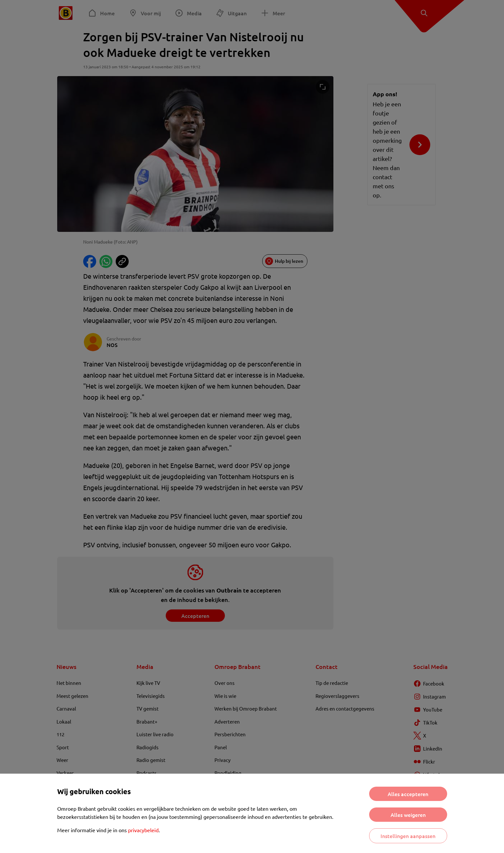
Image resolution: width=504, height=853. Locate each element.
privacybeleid (143, 830)
